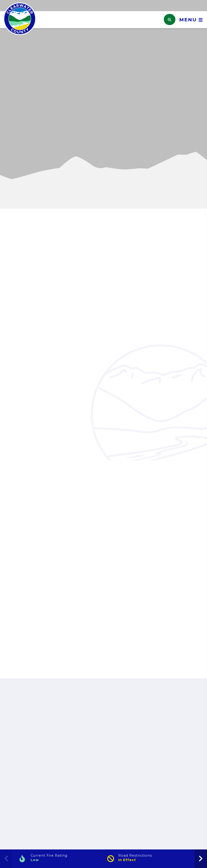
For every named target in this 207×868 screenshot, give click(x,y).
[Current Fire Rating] (60, 859)
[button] (8, 137)
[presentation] (201, 859)
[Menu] (189, 20)
